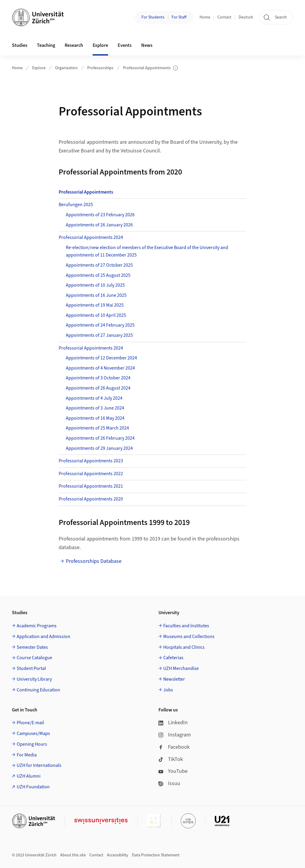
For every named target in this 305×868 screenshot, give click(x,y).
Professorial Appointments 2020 (91, 499)
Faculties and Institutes (186, 626)
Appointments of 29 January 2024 (99, 448)
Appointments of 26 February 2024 (100, 438)
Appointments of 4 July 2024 (94, 398)
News (147, 45)
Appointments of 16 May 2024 (95, 418)
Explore (39, 68)
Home (205, 17)
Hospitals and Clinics (184, 647)
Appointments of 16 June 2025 (96, 295)
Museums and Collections (189, 637)
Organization (66, 68)
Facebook (174, 747)
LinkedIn (173, 723)
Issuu (169, 783)
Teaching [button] (46, 45)
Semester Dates (32, 647)
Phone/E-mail (30, 723)
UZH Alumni (29, 776)
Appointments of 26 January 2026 (99, 225)
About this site (73, 855)
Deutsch (246, 17)
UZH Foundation (33, 787)
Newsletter (174, 679)
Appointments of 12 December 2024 (101, 358)
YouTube (173, 771)
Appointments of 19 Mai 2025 (95, 305)
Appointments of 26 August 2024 (98, 388)
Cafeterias (173, 658)
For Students (153, 17)
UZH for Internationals (39, 765)
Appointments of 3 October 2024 (98, 378)
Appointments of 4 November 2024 (100, 368)
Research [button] (74, 45)
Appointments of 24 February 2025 (100, 325)
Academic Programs (37, 626)
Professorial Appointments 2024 (91, 237)
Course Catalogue (34, 658)
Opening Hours (32, 744)
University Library (34, 679)
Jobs (168, 690)
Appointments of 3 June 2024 (95, 408)
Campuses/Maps (33, 733)
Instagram (175, 735)
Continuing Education (38, 690)
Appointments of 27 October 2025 (99, 265)
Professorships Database (94, 561)
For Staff (179, 17)
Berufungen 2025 (76, 205)
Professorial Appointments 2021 (91, 486)
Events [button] (125, 45)
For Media (27, 755)
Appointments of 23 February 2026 (100, 215)
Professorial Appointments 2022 (91, 474)
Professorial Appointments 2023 (91, 461)
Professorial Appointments (150, 68)
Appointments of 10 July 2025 (95, 285)
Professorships (100, 68)
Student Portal (31, 668)
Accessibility (118, 855)
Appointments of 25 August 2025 (98, 275)
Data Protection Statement (156, 855)
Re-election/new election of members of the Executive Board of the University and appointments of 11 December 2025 (147, 251)
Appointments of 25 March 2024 (97, 428)
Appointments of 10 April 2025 (96, 315)
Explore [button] (100, 45)
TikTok (171, 759)
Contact (224, 17)
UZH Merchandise (181, 668)
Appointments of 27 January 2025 (99, 335)
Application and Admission (43, 637)
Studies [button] (20, 45)
